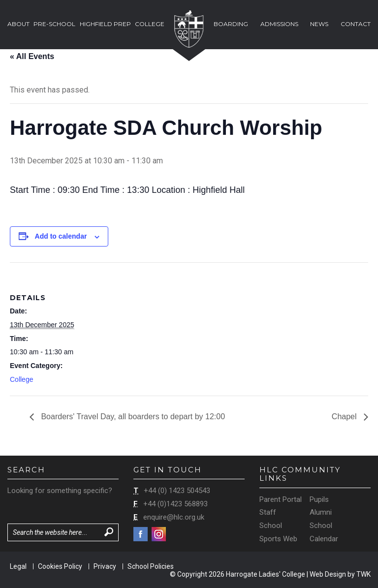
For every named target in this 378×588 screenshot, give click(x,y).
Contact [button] (356, 24)
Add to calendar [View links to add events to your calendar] (61, 236)
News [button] (319, 24)
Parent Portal (281, 499)
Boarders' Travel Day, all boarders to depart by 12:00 (132, 417)
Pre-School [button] (54, 24)
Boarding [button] (231, 24)
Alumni (321, 512)
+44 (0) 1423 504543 (177, 491)
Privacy (105, 566)
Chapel (345, 417)
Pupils (319, 499)
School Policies (151, 566)
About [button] (18, 24)
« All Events (32, 56)
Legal (18, 566)
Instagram (159, 534)
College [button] (150, 24)
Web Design (328, 574)
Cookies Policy (60, 566)
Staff (268, 512)
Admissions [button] (279, 24)
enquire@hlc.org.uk (174, 517)
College (21, 379)
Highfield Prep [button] (105, 24)
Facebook (141, 534)
